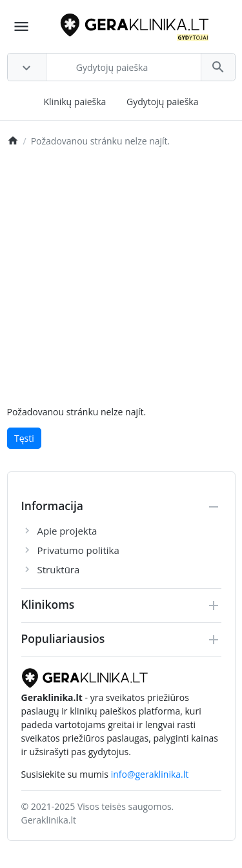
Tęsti (24, 438)
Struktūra (59, 569)
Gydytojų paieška (163, 102)
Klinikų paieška (75, 102)
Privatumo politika (78, 550)
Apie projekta (67, 531)
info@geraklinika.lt (150, 774)
